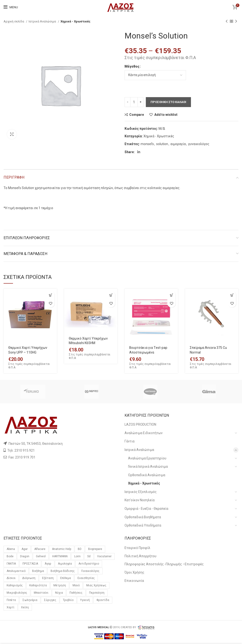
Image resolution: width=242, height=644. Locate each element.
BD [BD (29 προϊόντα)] (80, 549)
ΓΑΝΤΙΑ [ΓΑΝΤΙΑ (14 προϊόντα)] (11, 564)
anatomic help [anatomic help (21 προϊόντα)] (62, 549)
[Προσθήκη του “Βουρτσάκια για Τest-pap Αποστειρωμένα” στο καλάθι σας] (171, 295)
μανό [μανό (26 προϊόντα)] (76, 585)
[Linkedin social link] (139, 152)
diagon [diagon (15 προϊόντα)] (25, 556)
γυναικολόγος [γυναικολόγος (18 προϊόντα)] (90, 571)
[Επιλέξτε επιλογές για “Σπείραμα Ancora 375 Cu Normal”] (232, 295)
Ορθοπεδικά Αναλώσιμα (147, 475)
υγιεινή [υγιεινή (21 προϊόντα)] (85, 600)
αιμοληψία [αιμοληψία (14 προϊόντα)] (65, 564)
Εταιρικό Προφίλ (137, 548)
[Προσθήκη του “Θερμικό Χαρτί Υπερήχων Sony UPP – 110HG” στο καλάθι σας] (50, 295)
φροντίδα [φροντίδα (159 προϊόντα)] (103, 600)
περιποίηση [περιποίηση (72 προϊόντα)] (97, 593)
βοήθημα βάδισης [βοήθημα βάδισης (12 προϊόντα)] (63, 571)
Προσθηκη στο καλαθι (168, 102)
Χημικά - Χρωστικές (76, 21)
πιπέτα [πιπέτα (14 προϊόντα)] (11, 600)
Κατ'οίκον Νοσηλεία (140, 500)
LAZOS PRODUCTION (140, 424)
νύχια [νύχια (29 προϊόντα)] (59, 593)
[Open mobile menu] (11, 7)
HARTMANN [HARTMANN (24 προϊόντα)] (60, 556)
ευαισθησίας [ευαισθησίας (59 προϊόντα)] (86, 578)
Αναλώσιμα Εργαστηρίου (147, 458)
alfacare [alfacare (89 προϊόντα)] (40, 549)
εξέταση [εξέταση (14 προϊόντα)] (48, 578)
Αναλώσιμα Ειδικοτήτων (144, 433)
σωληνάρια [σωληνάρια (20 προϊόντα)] (30, 600)
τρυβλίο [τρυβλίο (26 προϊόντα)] (68, 600)
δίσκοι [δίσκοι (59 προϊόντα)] (11, 578)
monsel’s (147, 144)
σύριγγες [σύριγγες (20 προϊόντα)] (50, 600)
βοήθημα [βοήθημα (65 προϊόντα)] (38, 571)
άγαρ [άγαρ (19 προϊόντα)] (48, 564)
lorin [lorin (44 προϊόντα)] (77, 556)
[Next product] (236, 22)
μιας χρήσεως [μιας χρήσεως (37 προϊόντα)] (96, 585)
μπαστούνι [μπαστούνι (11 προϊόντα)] (41, 593)
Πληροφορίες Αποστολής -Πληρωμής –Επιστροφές (164, 564)
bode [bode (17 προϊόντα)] (10, 556)
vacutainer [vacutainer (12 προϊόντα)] (104, 556)
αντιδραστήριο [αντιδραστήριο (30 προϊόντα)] (89, 564)
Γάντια (130, 441)
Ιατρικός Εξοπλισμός (141, 492)
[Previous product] (227, 22)
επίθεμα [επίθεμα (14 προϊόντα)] (66, 578)
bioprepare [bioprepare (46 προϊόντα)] (95, 549)
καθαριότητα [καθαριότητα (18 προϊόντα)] (38, 585)
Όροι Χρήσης (134, 572)
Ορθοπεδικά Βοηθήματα (143, 517)
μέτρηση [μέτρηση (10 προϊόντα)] (60, 585)
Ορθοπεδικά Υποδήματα (143, 525)
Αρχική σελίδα (14, 21)
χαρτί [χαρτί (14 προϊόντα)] (11, 607)
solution (162, 144)
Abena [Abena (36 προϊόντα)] (11, 549)
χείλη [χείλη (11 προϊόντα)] (25, 607)
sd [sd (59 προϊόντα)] (89, 556)
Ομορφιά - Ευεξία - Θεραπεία (146, 509)
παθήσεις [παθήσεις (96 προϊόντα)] (76, 593)
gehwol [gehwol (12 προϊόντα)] (41, 556)
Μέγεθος (132, 66)
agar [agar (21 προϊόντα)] (25, 549)
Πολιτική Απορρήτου (140, 556)
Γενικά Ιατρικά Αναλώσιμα (148, 467)
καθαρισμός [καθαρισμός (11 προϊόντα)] (15, 585)
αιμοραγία (178, 144)
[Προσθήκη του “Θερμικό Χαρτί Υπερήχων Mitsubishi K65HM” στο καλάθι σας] (111, 295)
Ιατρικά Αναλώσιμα (43, 21)
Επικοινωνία (134, 581)
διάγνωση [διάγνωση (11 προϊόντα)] (29, 578)
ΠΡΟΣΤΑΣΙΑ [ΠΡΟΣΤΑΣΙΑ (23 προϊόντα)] (30, 564)
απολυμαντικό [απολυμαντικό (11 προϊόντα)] (16, 571)
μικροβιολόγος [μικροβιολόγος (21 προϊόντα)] (17, 593)
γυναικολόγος (199, 144)
